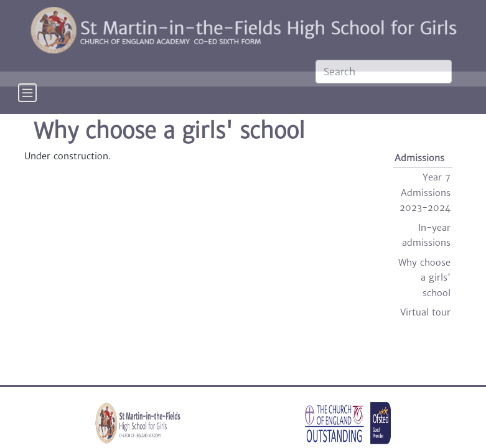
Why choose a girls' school (424, 278)
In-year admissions (426, 235)
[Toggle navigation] (27, 101)
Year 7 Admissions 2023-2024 (425, 193)
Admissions (419, 158)
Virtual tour (425, 312)
